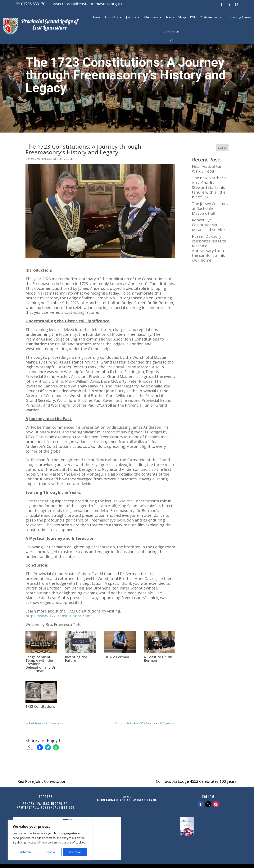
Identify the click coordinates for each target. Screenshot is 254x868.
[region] (50, 840)
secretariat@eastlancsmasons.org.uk (90, 4)
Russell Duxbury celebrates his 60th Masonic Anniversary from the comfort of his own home (209, 248)
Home (96, 17)
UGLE (69, 159)
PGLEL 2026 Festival (204, 17)
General (30, 159)
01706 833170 (33, 4)
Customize (25, 852)
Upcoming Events (239, 17)
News (170, 17)
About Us (111, 17)
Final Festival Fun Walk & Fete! (207, 169)
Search (222, 148)
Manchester (44, 159)
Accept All (75, 852)
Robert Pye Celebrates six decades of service (208, 225)
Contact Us (172, 32)
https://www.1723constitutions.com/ (59, 616)
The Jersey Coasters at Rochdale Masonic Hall (210, 208)
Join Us (131, 17)
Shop (182, 17)
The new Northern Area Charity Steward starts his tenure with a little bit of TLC (209, 187)
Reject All (50, 852)
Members (151, 17)
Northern (59, 159)
